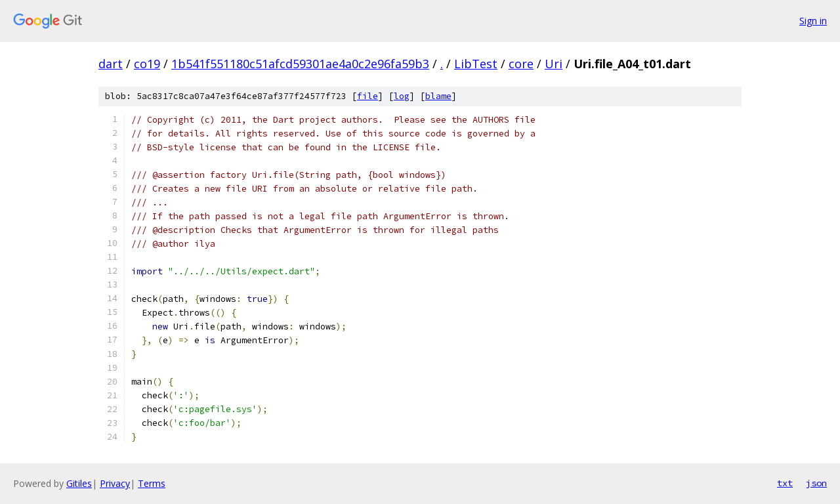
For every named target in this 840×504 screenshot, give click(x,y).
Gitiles (79, 483)
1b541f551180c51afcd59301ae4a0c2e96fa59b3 (300, 64)
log (402, 96)
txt (785, 483)
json (816, 483)
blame (438, 96)
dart (111, 64)
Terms (152, 483)
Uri (554, 64)
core (521, 64)
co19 (147, 64)
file (367, 96)
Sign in (813, 21)
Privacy (115, 483)
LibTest (476, 64)
